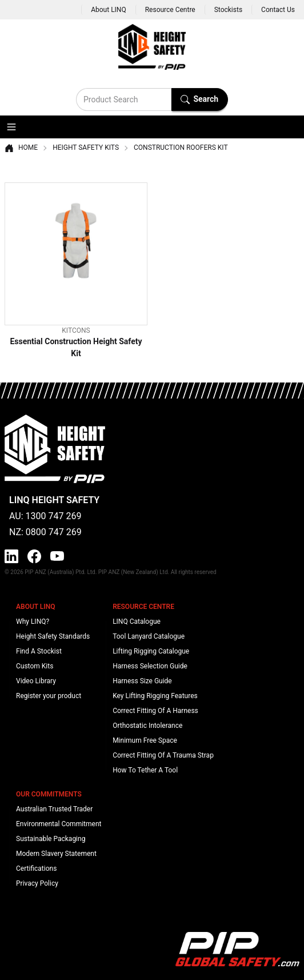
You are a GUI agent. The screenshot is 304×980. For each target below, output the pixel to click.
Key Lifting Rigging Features (155, 696)
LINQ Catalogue (137, 622)
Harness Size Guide (142, 681)
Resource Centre (170, 10)
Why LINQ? (33, 622)
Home (21, 148)
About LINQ (108, 10)
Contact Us (278, 10)
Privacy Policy (37, 883)
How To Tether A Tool (145, 770)
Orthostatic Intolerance (147, 726)
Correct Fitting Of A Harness (155, 711)
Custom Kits (35, 666)
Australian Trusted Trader (54, 809)
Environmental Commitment (59, 824)
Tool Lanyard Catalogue (149, 636)
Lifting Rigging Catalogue (151, 651)
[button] (11, 127)
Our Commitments (49, 794)
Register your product (49, 696)
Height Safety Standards (53, 636)
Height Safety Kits (86, 148)
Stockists (228, 10)
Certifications (36, 869)
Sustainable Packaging (51, 839)
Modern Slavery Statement (56, 854)
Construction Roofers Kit (181, 148)
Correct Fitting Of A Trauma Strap (163, 755)
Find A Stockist (39, 651)
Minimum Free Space (145, 740)
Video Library (36, 681)
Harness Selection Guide (150, 666)
